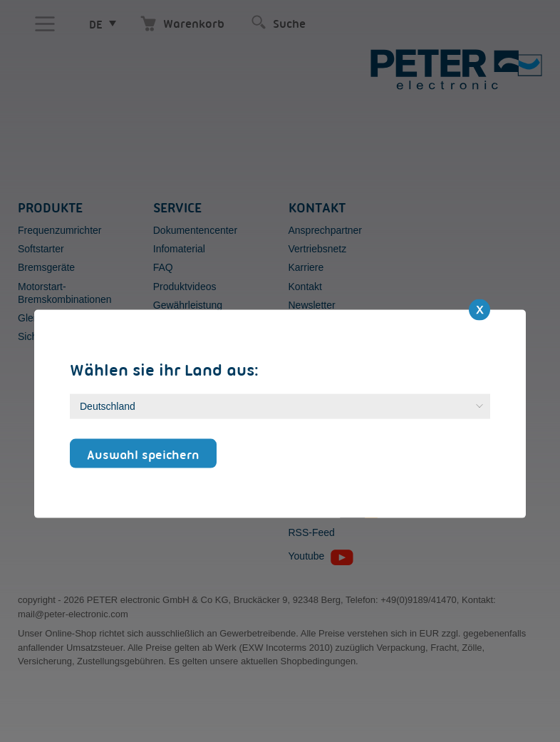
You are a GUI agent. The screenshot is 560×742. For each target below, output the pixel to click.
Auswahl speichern (143, 454)
